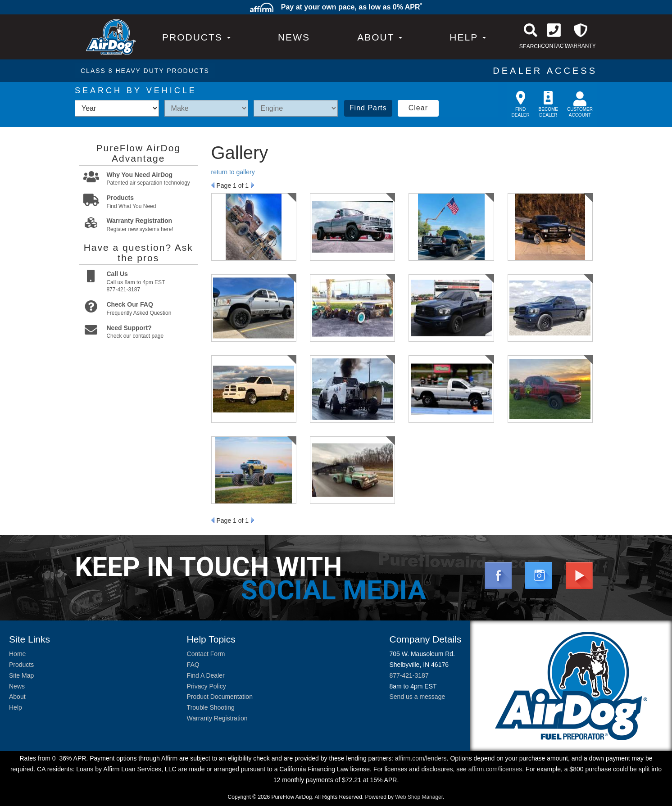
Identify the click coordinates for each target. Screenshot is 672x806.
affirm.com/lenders (421, 758)
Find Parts (368, 108)
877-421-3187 (409, 675)
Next (252, 185)
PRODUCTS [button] (196, 37)
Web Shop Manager (419, 797)
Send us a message (417, 697)
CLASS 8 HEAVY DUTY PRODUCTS (145, 71)
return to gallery (233, 172)
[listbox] (117, 108)
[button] (380, 37)
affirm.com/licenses (495, 769)
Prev (213, 185)
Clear (418, 108)
